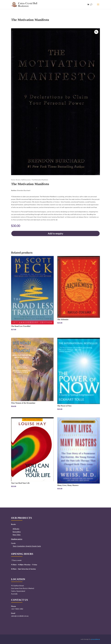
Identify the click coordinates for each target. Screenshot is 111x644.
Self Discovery (26, 180)
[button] (96, 32)
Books (18, 180)
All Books (16, 529)
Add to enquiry (55, 233)
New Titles (17, 535)
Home (13, 180)
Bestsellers (17, 532)
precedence (96, 639)
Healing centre (17, 539)
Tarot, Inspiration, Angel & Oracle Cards (27, 546)
